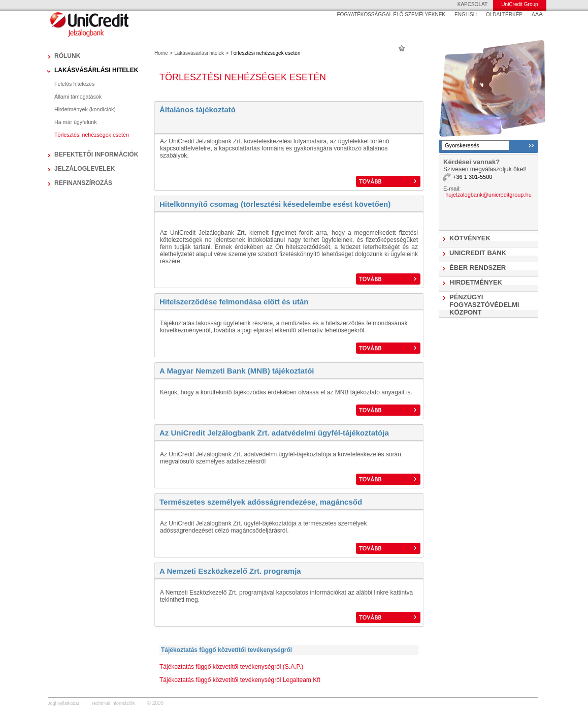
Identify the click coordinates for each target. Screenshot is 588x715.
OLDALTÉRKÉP (504, 14)
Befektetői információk (96, 154)
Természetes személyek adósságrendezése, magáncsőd (261, 502)
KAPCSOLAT (472, 4)
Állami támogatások (78, 97)
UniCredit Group (519, 4)
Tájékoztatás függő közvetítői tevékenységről (226, 650)
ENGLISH (466, 14)
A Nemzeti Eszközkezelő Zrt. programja (230, 571)
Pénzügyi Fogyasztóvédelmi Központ (484, 305)
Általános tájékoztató (198, 110)
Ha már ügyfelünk (76, 122)
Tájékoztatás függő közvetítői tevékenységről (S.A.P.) (231, 667)
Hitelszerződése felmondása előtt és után (234, 302)
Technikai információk (113, 703)
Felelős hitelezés (74, 84)
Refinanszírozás (83, 183)
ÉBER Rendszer (478, 268)
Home (161, 53)
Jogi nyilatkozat (63, 703)
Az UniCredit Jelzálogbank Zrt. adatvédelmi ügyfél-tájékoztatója (274, 433)
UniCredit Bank (478, 253)
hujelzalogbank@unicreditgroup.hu (488, 195)
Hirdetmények (476, 282)
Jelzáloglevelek (85, 169)
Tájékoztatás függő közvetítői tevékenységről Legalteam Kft (240, 680)
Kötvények (470, 238)
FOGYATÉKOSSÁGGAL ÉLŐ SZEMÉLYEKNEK (391, 14)
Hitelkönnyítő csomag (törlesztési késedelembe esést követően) (275, 204)
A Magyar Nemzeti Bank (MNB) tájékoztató (236, 371)
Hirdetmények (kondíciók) (85, 109)
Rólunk (67, 56)
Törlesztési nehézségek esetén (92, 135)
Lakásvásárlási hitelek (96, 70)
